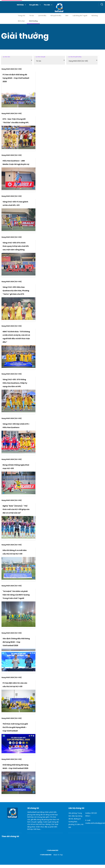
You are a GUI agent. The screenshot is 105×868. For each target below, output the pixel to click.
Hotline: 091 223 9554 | (91, 815)
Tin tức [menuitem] (32, 16)
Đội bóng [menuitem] (95, 16)
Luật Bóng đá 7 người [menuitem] (80, 16)
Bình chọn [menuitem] (21, 21)
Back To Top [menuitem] (58, 855)
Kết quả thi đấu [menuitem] (56, 16)
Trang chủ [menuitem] (21, 16)
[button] (21, 5)
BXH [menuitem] (67, 16)
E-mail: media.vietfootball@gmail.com (93, 822)
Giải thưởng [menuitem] (33, 21)
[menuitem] (21, 5)
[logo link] (53, 8)
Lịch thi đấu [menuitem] (42, 16)
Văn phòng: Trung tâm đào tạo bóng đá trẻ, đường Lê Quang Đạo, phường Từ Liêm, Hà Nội (76, 820)
